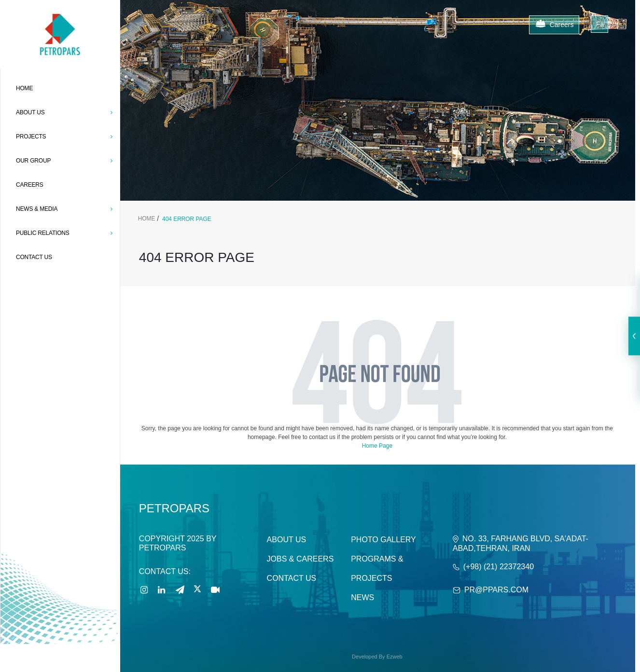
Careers (554, 25)
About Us (287, 540)
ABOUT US (64, 112)
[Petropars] (60, 15)
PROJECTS (64, 137)
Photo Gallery (383, 540)
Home (24, 88)
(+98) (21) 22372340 (499, 567)
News (362, 597)
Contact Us (292, 578)
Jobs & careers (300, 559)
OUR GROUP (64, 161)
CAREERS (30, 185)
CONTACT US (34, 257)
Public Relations (64, 233)
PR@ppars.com (496, 590)
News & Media (64, 209)
